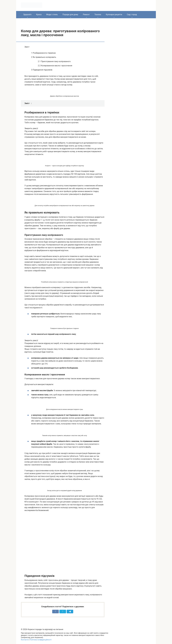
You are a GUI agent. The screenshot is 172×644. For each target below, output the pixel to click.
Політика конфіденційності (41, 640)
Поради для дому (70, 15)
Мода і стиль (52, 15)
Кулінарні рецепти (114, 15)
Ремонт (86, 15)
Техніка (98, 15)
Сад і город (132, 15)
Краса (39, 15)
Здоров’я (27, 15)
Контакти (25, 640)
